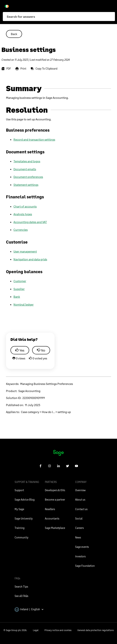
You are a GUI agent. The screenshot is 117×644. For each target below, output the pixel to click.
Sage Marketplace (55, 528)
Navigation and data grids (30, 259)
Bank (17, 297)
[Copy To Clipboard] (44, 69)
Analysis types (23, 214)
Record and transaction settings (34, 139)
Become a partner (55, 500)
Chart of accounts (25, 206)
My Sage (19, 509)
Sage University (24, 518)
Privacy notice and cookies (58, 630)
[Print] (21, 69)
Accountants (52, 518)
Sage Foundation (85, 566)
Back (14, 34)
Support (19, 490)
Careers (79, 528)
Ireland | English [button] (29, 609)
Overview (80, 490)
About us (80, 500)
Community (21, 537)
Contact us (81, 509)
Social (79, 518)
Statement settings (26, 185)
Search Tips (21, 587)
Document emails (25, 169)
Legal (36, 630)
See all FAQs (21, 596)
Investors (80, 556)
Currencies (21, 230)
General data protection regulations (96, 630)
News (78, 537)
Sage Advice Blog (25, 500)
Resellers (50, 509)
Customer (20, 281)
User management (25, 251)
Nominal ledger (24, 304)
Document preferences (28, 177)
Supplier (19, 289)
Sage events (82, 547)
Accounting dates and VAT (30, 222)
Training (20, 528)
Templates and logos (27, 161)
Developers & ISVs (55, 490)
